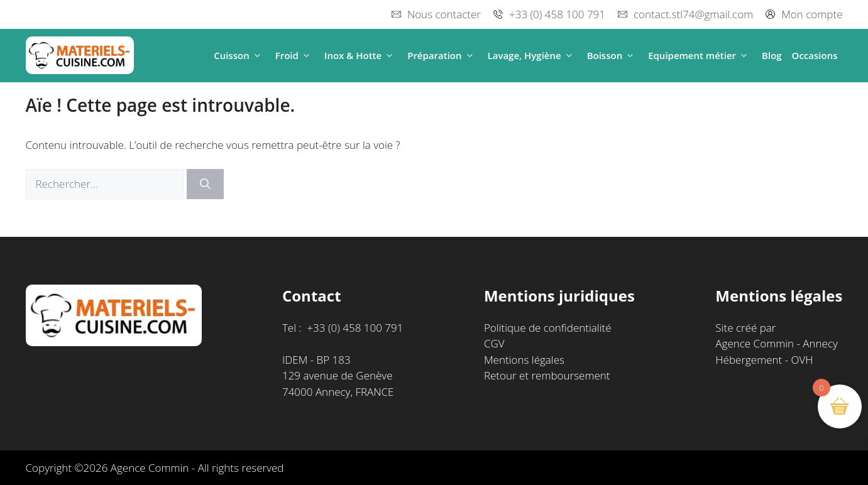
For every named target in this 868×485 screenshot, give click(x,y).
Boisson (613, 56)
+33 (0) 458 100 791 (557, 14)
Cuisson (239, 56)
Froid (295, 56)
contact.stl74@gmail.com (693, 14)
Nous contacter (444, 14)
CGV (494, 343)
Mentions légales (524, 360)
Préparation (442, 56)
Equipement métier (700, 56)
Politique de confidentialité (548, 328)
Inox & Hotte (361, 56)
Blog (772, 55)
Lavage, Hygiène (532, 56)
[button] (257, 56)
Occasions (815, 55)
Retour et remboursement (547, 375)
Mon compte (812, 14)
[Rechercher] (205, 184)
